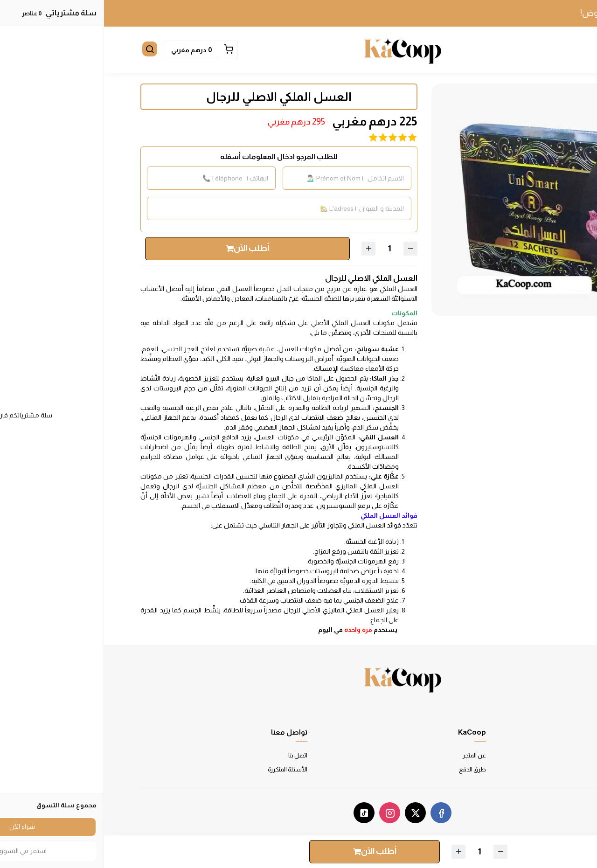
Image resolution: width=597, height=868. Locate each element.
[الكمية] (285, 249)
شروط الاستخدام (538, 755)
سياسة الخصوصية (538, 769)
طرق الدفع (368, 769)
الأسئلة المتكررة (184, 769)
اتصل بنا (194, 755)
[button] (551, 50)
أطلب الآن (143, 248)
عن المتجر (370, 755)
